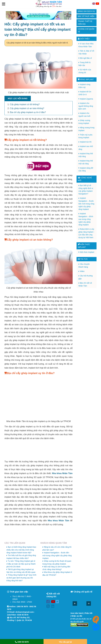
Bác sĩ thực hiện (86, 16)
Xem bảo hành (77, 613)
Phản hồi (88, 613)
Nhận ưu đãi (77, 616)
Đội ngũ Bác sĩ (86, 58)
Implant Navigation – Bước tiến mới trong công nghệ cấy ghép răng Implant (57, 555)
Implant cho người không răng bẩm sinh (86, 106)
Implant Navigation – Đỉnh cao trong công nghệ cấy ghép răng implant (86, 219)
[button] (4, 4)
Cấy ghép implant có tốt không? (25, 104)
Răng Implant (86, 79)
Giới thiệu (84, 39)
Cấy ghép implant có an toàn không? (27, 108)
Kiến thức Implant (87, 252)
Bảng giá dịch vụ (86, 11)
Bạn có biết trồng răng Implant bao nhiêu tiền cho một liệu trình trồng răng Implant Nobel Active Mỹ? (21, 550)
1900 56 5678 (22, 607)
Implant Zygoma (86, 99)
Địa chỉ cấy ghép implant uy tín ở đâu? (28, 112)
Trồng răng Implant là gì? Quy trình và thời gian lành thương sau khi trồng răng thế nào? (21, 578)
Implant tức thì (86, 142)
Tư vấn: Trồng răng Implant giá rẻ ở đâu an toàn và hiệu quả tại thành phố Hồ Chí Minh (21, 564)
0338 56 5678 (23, 615)
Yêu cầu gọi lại (65, 642)
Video (82, 271)
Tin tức (83, 259)
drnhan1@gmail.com (25, 612)
